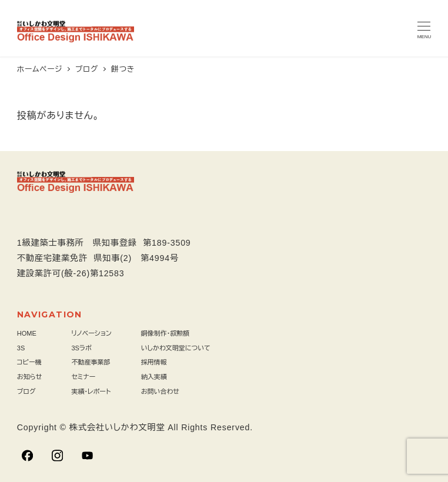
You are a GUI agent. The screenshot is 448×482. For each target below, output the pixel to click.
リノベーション (91, 333)
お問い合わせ (160, 391)
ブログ (26, 391)
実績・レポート (91, 391)
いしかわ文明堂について (176, 348)
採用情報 (154, 362)
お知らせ (30, 377)
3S (21, 348)
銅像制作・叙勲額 (166, 333)
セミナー (83, 377)
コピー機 (29, 362)
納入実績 (154, 377)
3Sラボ (81, 348)
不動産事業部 (91, 362)
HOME (27, 333)
